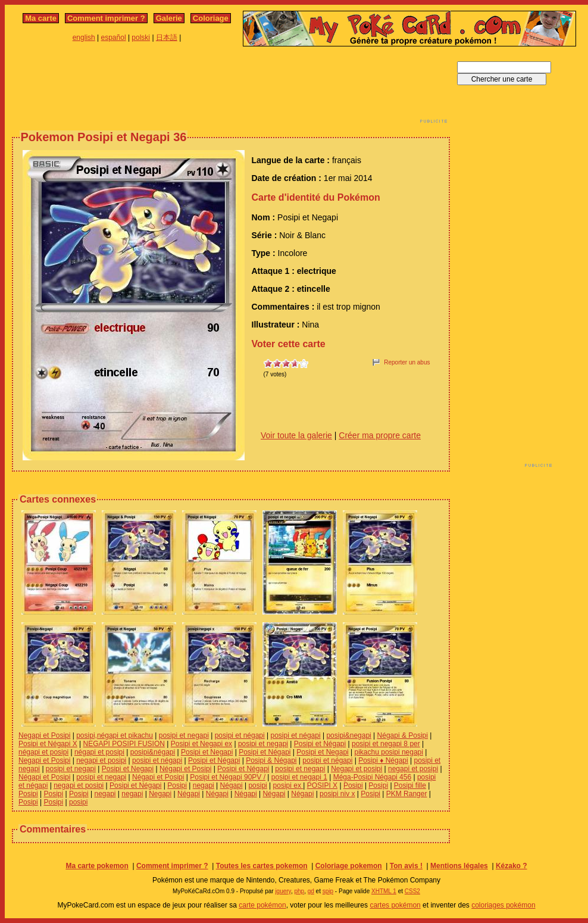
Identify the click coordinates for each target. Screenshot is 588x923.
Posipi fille (410, 785)
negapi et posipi (101, 760)
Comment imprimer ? (106, 18)
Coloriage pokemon (349, 866)
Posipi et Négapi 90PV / (228, 777)
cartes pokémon (395, 905)
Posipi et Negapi (207, 752)
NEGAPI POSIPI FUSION (124, 744)
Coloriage (211, 18)
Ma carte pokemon (97, 866)
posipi (257, 785)
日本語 (167, 38)
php (299, 891)
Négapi (232, 785)
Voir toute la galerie (296, 435)
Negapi (160, 794)
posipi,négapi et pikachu (115, 735)
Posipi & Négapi (271, 760)
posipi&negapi (348, 735)
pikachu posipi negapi (389, 752)
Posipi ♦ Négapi (383, 760)
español (114, 38)
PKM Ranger (407, 794)
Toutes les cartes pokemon (262, 866)
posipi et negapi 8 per (386, 744)
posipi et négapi (240, 735)
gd (311, 891)
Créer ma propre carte (380, 435)
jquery (283, 891)
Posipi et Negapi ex (201, 744)
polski (141, 38)
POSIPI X (322, 785)
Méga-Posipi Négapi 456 (372, 777)
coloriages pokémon (503, 905)
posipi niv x (337, 794)
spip (328, 891)
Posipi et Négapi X (48, 744)
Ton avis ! (406, 866)
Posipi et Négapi (320, 744)
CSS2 (412, 891)
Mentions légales (459, 866)
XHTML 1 (384, 891)
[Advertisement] (231, 88)
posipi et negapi (184, 735)
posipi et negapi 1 (299, 777)
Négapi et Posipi (185, 769)
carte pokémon (262, 905)
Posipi (177, 785)
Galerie (169, 18)
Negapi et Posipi (44, 735)
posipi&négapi (153, 752)
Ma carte (41, 18)
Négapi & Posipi (403, 735)
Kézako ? (512, 866)
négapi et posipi (43, 752)
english (84, 38)
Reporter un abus (407, 362)
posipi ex (288, 785)
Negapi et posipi (356, 769)
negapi (204, 785)
